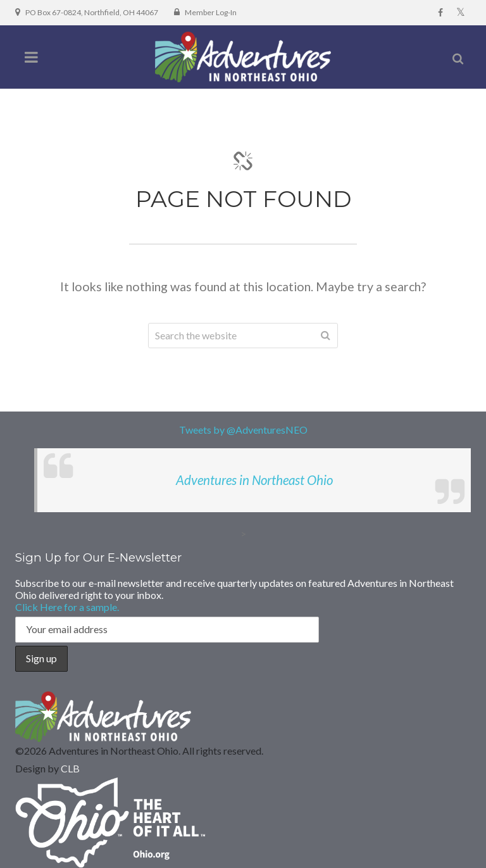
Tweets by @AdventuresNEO (243, 430)
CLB (70, 768)
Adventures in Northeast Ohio (254, 480)
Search (325, 336)
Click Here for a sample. (67, 607)
